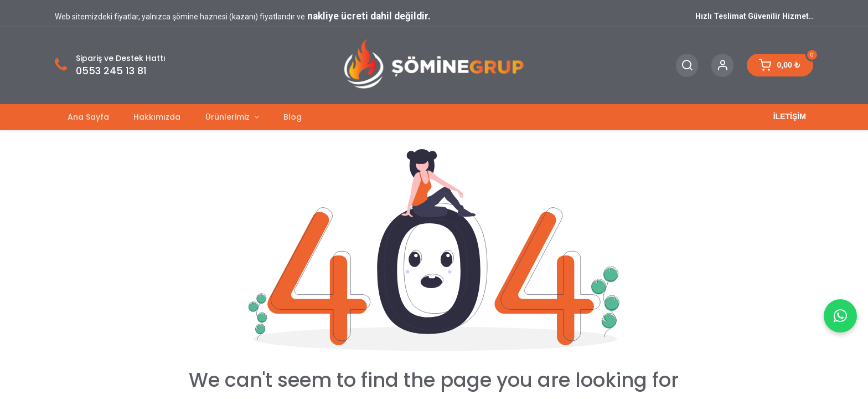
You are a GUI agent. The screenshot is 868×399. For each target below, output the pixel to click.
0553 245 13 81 (111, 71)
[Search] (687, 66)
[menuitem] (88, 117)
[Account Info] (722, 66)
